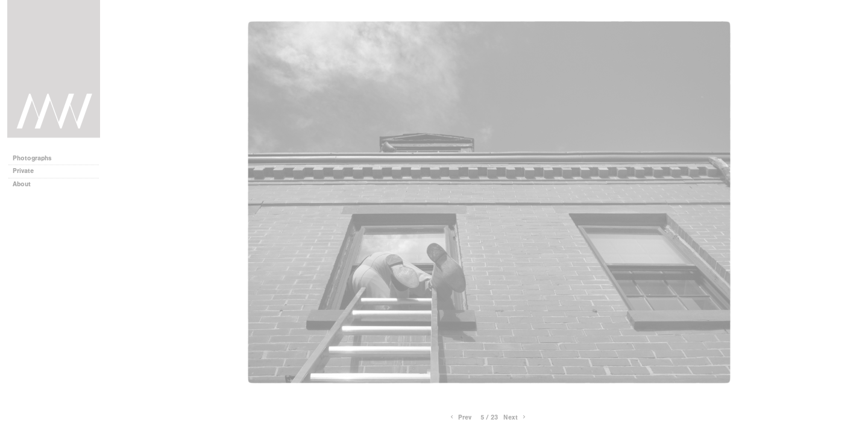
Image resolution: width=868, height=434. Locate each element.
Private (23, 171)
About (26, 184)
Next (515, 417)
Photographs (36, 158)
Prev (460, 417)
